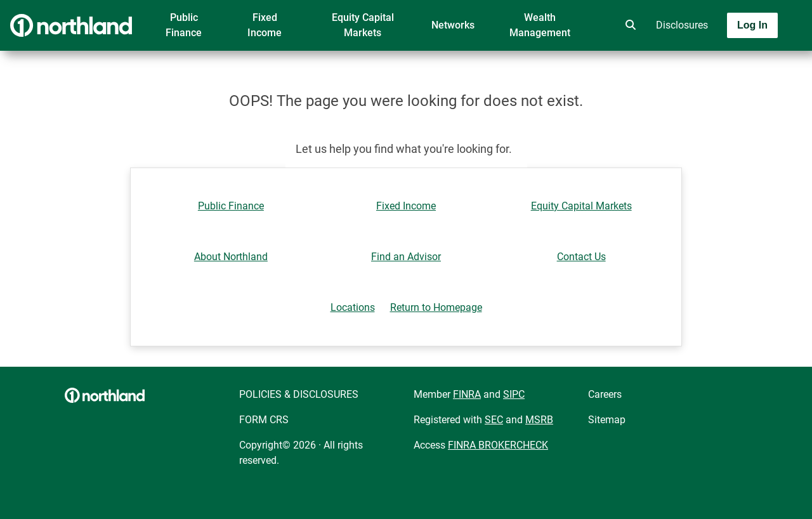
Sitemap (607, 420)
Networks (453, 25)
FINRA (467, 394)
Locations (353, 307)
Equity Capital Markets (363, 25)
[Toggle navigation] (712, 62)
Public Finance (184, 25)
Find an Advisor (406, 257)
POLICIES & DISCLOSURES (299, 394)
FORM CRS (264, 420)
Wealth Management (540, 25)
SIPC (514, 394)
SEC (494, 420)
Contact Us (581, 257)
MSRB (539, 420)
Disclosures (682, 25)
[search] (628, 25)
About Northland (231, 257)
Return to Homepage (436, 307)
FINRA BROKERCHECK (498, 445)
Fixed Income (265, 25)
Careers (605, 394)
